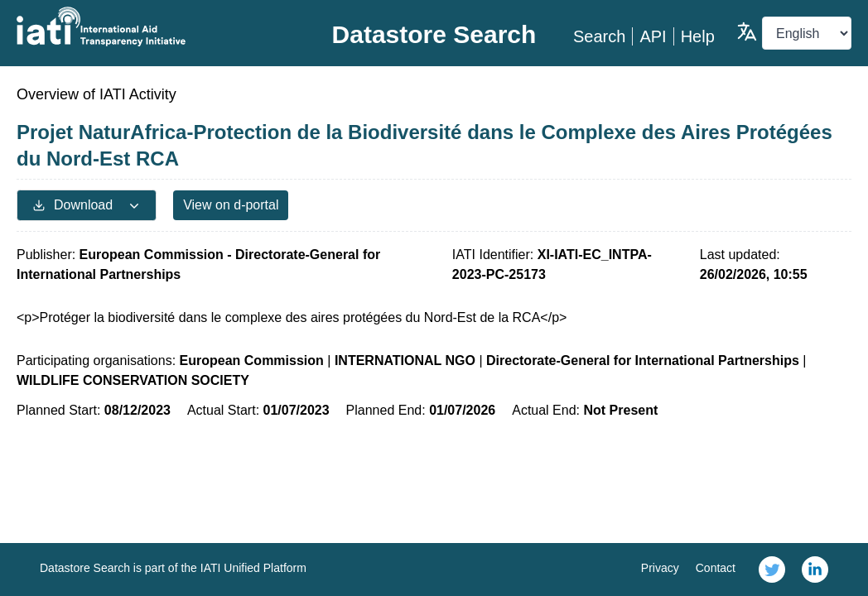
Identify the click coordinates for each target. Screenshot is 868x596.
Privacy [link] (660, 568)
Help (698, 36)
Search (599, 36)
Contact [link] (716, 568)
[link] (772, 570)
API (653, 36)
